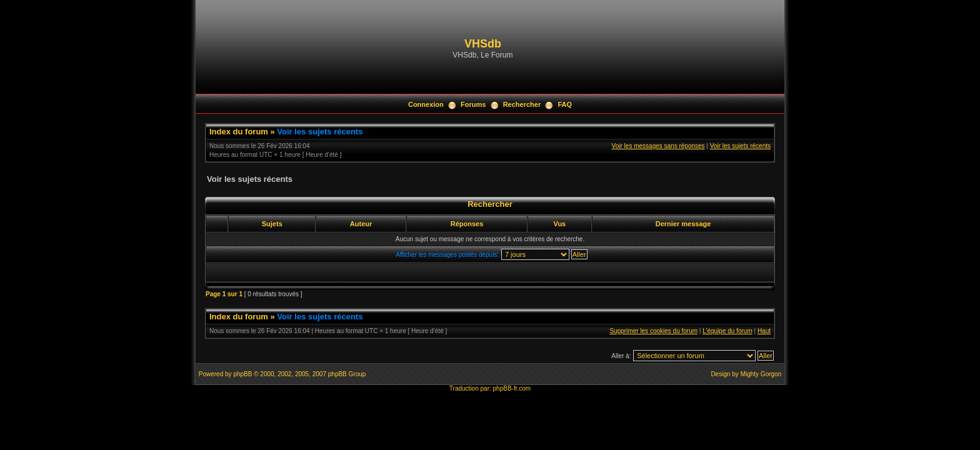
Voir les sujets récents (320, 132)
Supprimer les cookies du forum (653, 331)
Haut (764, 331)
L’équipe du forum (727, 331)
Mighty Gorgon (761, 374)
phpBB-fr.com (512, 388)
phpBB (242, 374)
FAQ (565, 104)
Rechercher (522, 104)
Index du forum (239, 132)
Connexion (426, 104)
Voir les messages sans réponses (658, 146)
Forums (473, 104)
